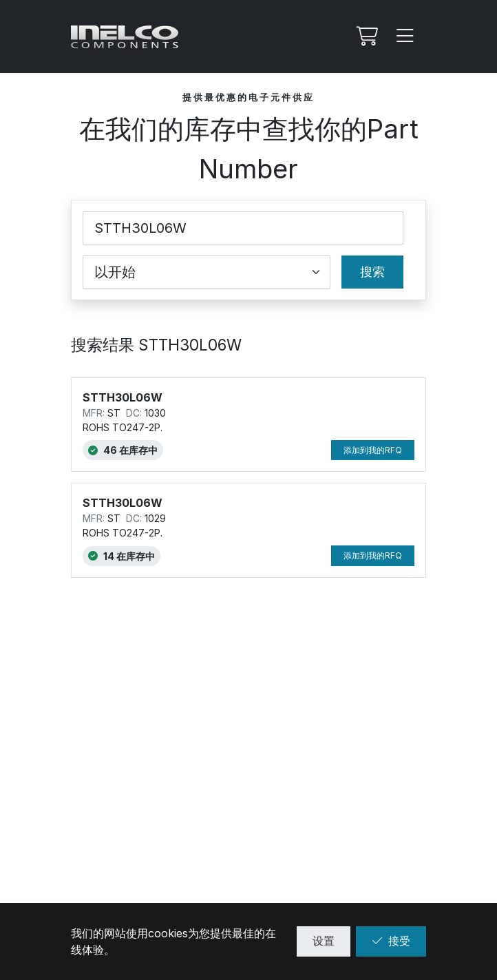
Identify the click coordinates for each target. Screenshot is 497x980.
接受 (391, 941)
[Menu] (405, 37)
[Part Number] (243, 228)
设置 (324, 941)
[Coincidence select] (207, 272)
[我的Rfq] (366, 37)
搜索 (372, 272)
